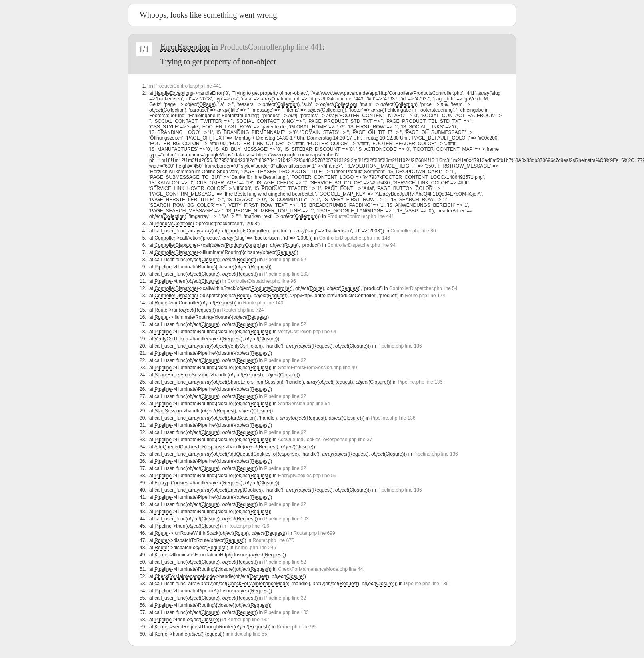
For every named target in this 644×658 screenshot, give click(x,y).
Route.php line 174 (425, 296)
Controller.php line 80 (413, 231)
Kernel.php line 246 (255, 548)
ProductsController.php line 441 (271, 47)
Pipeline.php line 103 (287, 274)
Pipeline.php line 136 (399, 346)
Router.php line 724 (243, 310)
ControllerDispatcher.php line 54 (423, 288)
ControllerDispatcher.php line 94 (361, 245)
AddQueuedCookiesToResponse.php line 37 (325, 440)
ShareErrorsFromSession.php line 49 (317, 368)
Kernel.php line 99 (296, 627)
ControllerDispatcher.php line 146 (355, 238)
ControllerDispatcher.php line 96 (262, 281)
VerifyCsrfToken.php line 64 (307, 332)
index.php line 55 (249, 634)
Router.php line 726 (248, 526)
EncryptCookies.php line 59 (307, 476)
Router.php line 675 (274, 540)
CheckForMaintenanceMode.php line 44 (321, 569)
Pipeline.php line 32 (285, 360)
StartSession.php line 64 (304, 404)
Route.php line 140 (263, 303)
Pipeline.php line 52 (285, 260)
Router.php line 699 (314, 533)
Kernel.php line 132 (248, 620)
